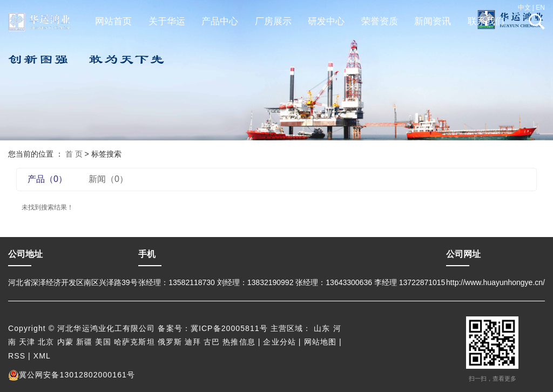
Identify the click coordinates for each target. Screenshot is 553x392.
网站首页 (113, 21)
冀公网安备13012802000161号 (72, 375)
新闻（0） (108, 179)
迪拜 (193, 342)
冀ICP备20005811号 (229, 328)
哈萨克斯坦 (134, 342)
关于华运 (167, 21)
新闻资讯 (433, 21)
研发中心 (326, 21)
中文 (524, 8)
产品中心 (220, 21)
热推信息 (239, 342)
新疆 (84, 342)
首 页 (74, 154)
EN (540, 8)
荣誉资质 (380, 21)
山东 (322, 328)
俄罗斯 (170, 342)
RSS (17, 356)
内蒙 (65, 342)
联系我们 (486, 21)
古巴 (212, 342)
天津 (27, 342)
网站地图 (320, 342)
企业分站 (279, 342)
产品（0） (47, 179)
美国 (103, 342)
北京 (46, 342)
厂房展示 (273, 21)
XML (42, 356)
